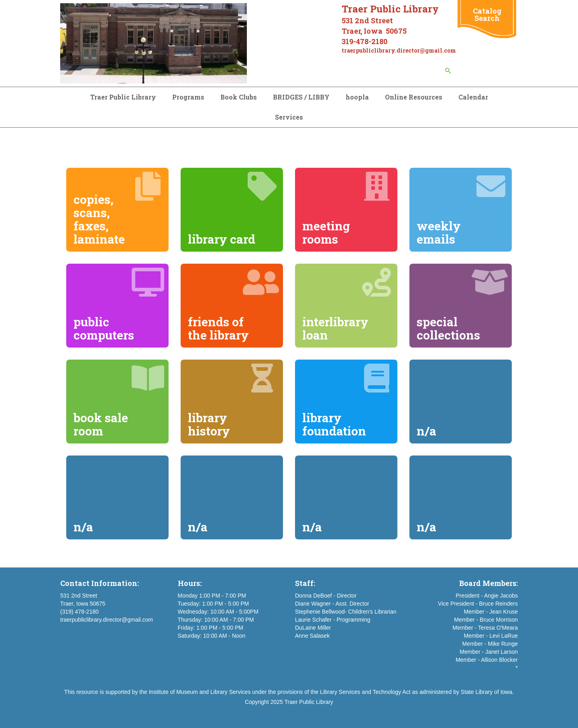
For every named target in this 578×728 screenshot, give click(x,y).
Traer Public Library (123, 97)
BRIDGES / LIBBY (301, 97)
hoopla (357, 97)
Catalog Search (487, 14)
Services (289, 117)
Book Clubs (239, 97)
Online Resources (414, 97)
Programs (188, 97)
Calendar (473, 97)
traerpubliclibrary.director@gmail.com (107, 620)
